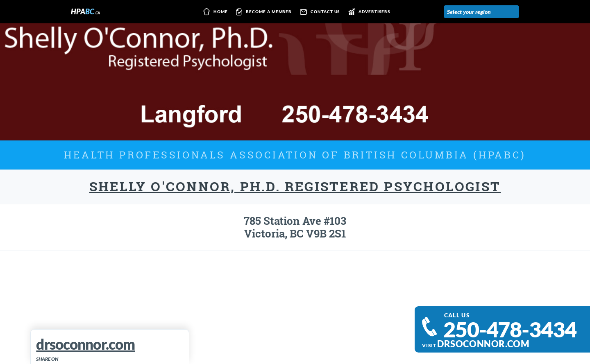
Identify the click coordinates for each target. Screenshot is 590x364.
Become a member (262, 12)
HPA (86, 11)
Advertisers (367, 12)
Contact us (318, 12)
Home (214, 12)
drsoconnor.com (483, 344)
